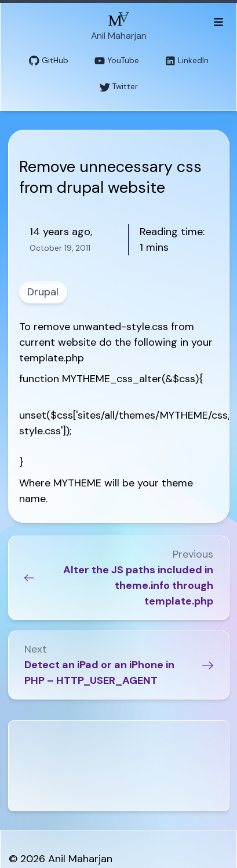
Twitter (119, 87)
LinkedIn (187, 61)
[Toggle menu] (218, 21)
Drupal (43, 292)
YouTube (117, 61)
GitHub (49, 61)
